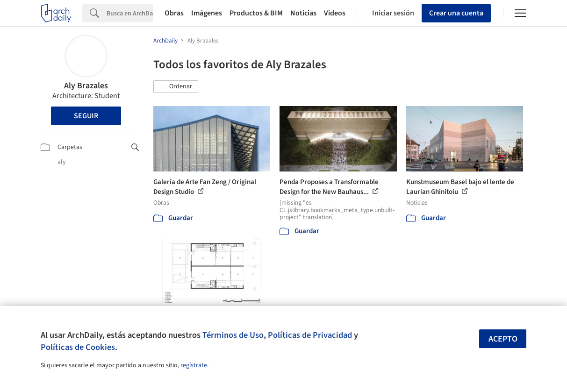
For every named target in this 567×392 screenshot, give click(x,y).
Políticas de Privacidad (310, 335)
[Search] (130, 13)
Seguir (86, 116)
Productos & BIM (256, 13)
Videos (335, 13)
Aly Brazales (86, 86)
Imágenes (207, 13)
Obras (174, 13)
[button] (176, 87)
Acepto (503, 339)
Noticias (303, 13)
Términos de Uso (233, 335)
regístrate (194, 365)
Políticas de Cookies (78, 347)
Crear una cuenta (456, 13)
